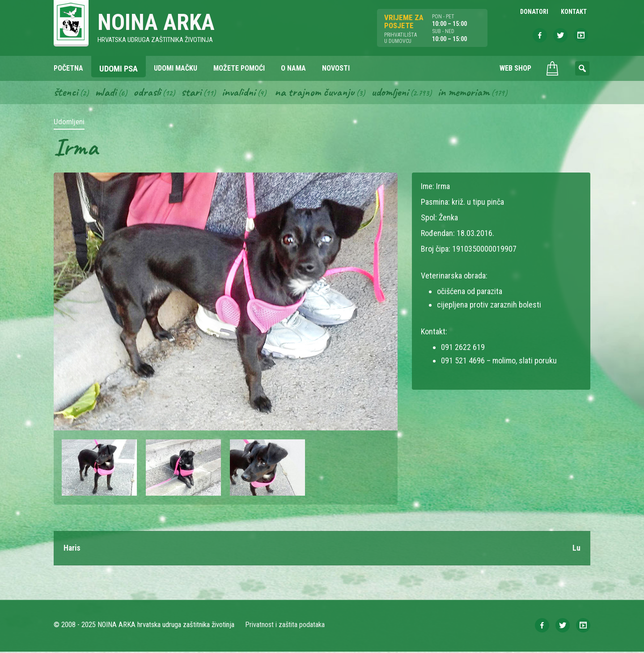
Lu (576, 549)
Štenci (66, 93)
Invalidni (241, 93)
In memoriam (469, 93)
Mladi (107, 93)
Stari (193, 93)
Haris (72, 549)
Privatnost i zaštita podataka (285, 626)
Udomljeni (394, 93)
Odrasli (149, 93)
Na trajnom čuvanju (318, 93)
